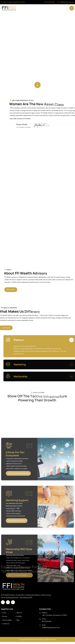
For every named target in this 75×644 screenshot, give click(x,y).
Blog (18, 622)
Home (4, 615)
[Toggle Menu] (72, 8)
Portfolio (19, 619)
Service (5, 619)
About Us (19, 615)
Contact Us (6, 626)
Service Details (7, 622)
